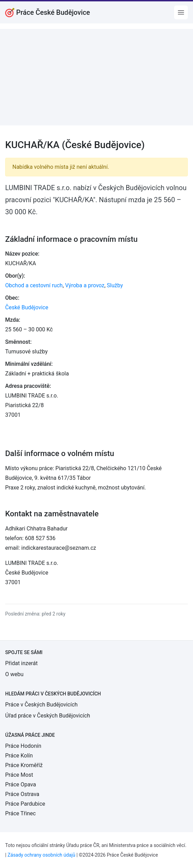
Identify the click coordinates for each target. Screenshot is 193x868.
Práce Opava (21, 784)
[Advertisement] (96, 77)
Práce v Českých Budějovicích (41, 705)
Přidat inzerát (21, 663)
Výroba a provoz (85, 285)
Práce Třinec (20, 813)
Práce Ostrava (22, 794)
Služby (115, 285)
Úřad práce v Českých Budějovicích (48, 716)
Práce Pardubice (25, 804)
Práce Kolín (19, 756)
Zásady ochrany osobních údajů (41, 855)
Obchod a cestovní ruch (34, 285)
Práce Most (19, 775)
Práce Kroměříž (24, 765)
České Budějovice (27, 307)
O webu (14, 674)
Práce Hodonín (23, 746)
